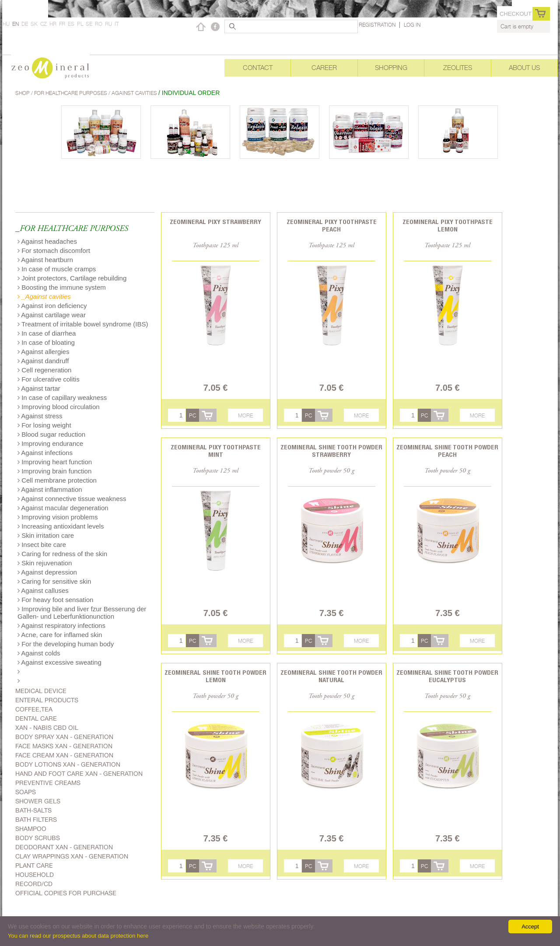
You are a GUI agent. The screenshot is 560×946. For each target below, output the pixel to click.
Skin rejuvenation (45, 563)
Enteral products (47, 700)
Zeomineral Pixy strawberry (215, 222)
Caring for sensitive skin (54, 581)
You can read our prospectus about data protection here (78, 936)
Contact (258, 68)
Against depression (47, 572)
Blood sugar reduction (51, 434)
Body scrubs (38, 838)
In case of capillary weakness (62, 398)
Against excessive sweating (59, 662)
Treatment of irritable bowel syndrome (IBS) (83, 324)
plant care (34, 865)
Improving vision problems (58, 517)
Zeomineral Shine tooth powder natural (331, 676)
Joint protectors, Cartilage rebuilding (72, 278)
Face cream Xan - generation (64, 755)
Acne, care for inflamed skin (60, 635)
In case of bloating (46, 342)
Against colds (39, 653)
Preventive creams (48, 783)
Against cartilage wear (52, 315)
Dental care (36, 718)
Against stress (40, 416)
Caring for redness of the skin (62, 554)
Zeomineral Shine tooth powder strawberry (331, 451)
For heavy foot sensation (55, 600)
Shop (23, 93)
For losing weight (44, 425)
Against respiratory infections (61, 625)
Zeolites (458, 68)
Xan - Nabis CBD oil (47, 728)
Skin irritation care (46, 535)
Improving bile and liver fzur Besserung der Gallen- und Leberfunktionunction (82, 613)
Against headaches (47, 241)
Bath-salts (33, 810)
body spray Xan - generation (64, 737)
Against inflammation (50, 489)
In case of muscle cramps (57, 269)
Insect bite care (42, 545)
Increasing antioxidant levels (61, 526)
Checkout (516, 14)
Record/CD (34, 884)
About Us (524, 68)
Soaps (26, 792)
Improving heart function (55, 462)
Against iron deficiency (52, 306)
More (245, 415)
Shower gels (38, 801)
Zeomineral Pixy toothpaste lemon (448, 225)
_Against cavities (44, 296)
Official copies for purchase (66, 893)
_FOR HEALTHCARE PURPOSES (72, 229)
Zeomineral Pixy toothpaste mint (216, 451)
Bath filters (36, 820)
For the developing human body (66, 644)
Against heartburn (45, 260)
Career (324, 68)
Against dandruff (43, 361)
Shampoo (31, 829)
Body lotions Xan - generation (68, 764)
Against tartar (39, 388)
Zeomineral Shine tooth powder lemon (215, 676)
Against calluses (43, 590)
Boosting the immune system (62, 287)
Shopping (391, 68)
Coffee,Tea (34, 709)
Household (35, 875)
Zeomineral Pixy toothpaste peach (332, 225)
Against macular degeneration (63, 508)
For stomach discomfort (54, 251)
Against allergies (43, 352)
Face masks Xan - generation (64, 746)
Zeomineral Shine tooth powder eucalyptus (447, 676)
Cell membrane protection (57, 480)
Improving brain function (54, 471)
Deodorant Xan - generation (64, 847)
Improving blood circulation (59, 407)
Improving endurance (50, 443)
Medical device (41, 691)
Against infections (45, 453)
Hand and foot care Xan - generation (79, 774)
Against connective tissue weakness (72, 499)
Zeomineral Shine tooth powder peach (447, 451)
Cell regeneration (44, 370)
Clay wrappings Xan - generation (72, 856)
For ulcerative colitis (49, 379)
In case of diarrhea (47, 333)
